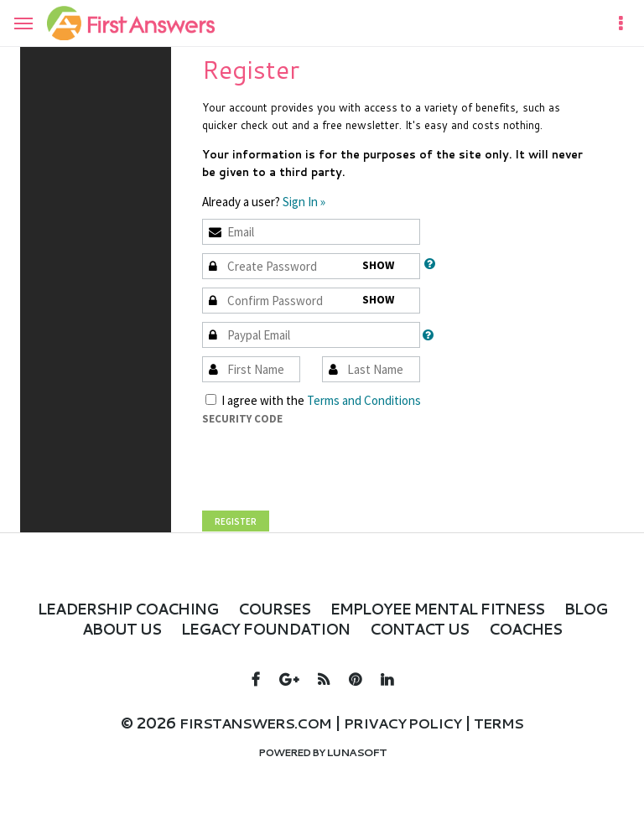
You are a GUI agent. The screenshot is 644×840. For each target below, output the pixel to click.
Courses (302, 608)
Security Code (242, 419)
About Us (180, 628)
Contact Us (522, 628)
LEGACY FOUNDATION (345, 628)
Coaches (322, 648)
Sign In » (304, 202)
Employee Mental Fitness (492, 608)
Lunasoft (356, 771)
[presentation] (330, 460)
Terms (515, 743)
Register (236, 521)
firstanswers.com (245, 743)
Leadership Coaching (132, 608)
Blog (89, 628)
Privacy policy (408, 743)
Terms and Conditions (364, 400)
